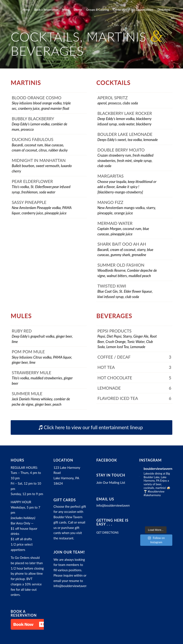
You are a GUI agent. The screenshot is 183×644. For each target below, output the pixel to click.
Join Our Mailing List (111, 482)
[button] (32, 624)
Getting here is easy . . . (112, 522)
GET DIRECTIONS (108, 533)
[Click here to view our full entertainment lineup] (91, 427)
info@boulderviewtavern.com (74, 586)
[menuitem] (26, 10)
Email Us (105, 499)
